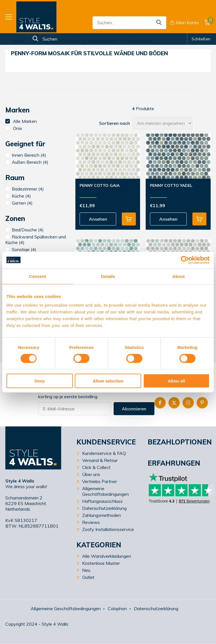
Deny (40, 381)
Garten (19, 203)
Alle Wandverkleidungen (55, 41)
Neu (86, 570)
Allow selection (108, 381)
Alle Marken (21, 121)
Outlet (88, 577)
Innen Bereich (26, 155)
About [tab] (179, 276)
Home (16, 41)
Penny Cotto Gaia (100, 185)
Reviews (91, 522)
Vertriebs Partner (100, 481)
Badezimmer (25, 189)
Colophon (117, 608)
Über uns (91, 474)
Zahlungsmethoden (102, 515)
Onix (14, 128)
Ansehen (98, 219)
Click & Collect (96, 467)
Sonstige (21, 249)
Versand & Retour (100, 460)
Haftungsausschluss (102, 501)
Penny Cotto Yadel (171, 185)
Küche (18, 196)
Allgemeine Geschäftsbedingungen (105, 491)
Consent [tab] (38, 276)
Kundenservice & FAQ (104, 453)
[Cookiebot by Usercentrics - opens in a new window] (185, 260)
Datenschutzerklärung (104, 508)
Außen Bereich (27, 162)
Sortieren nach (114, 123)
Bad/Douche (24, 230)
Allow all (176, 381)
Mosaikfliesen (102, 41)
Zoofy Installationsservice (108, 529)
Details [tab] (108, 276)
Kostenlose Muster (101, 563)
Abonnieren (134, 409)
